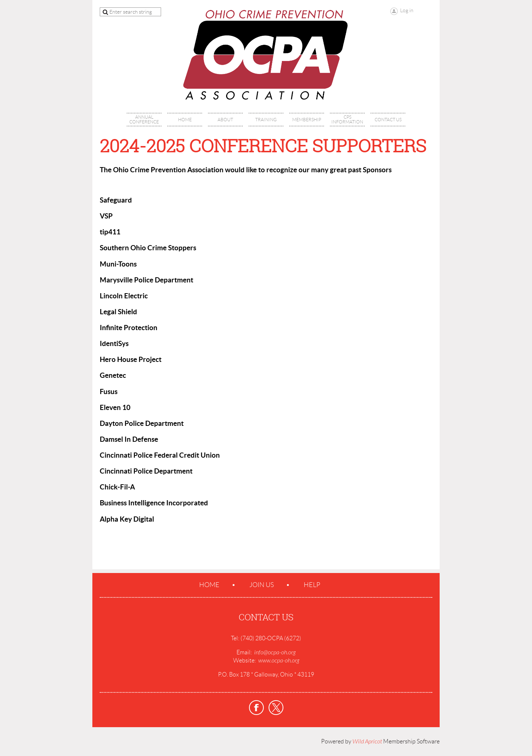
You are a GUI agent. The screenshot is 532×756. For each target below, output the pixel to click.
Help (312, 585)
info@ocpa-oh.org (275, 652)
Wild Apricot (367, 742)
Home (209, 585)
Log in (407, 10)
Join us (262, 585)
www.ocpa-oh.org (279, 661)
